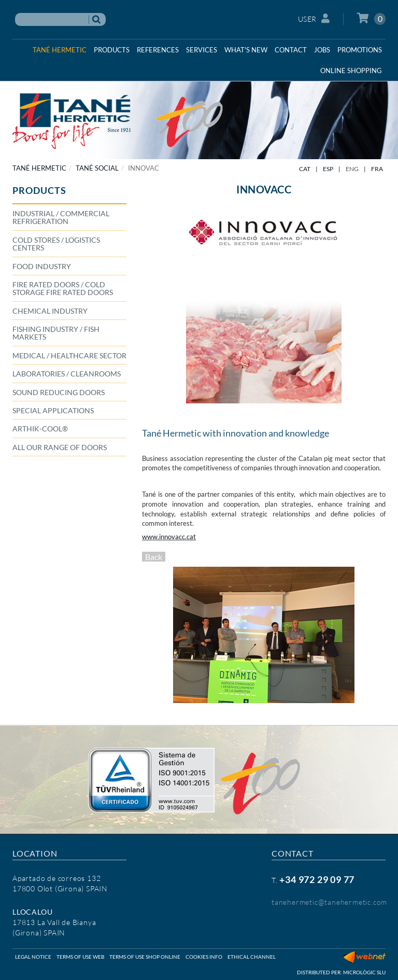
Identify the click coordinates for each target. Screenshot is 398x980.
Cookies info (204, 957)
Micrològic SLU (364, 972)
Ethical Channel (252, 957)
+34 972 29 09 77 (317, 879)
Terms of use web (80, 957)
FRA (377, 169)
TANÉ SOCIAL (97, 168)
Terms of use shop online (145, 957)
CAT (305, 169)
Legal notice (33, 957)
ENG (352, 169)
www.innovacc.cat (169, 537)
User (314, 18)
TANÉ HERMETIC (39, 168)
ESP (328, 169)
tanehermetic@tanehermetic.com (329, 902)
